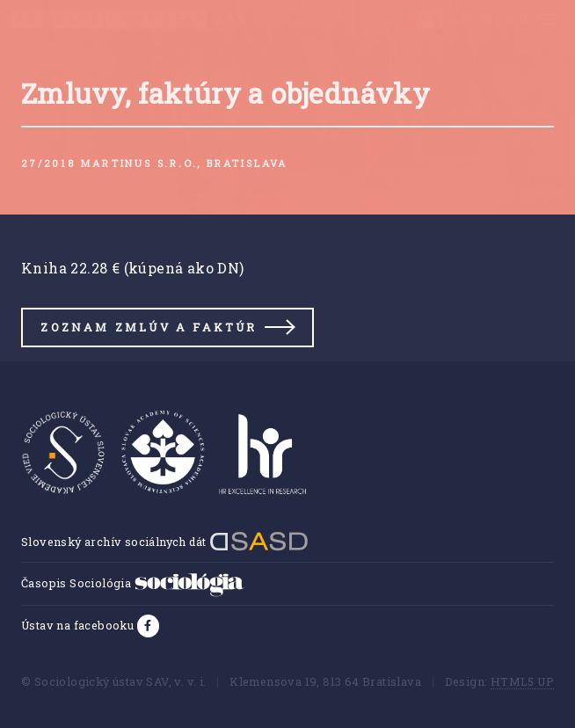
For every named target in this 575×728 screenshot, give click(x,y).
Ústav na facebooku (79, 625)
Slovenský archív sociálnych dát (165, 542)
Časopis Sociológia (133, 583)
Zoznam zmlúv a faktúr (149, 327)
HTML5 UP (522, 681)
